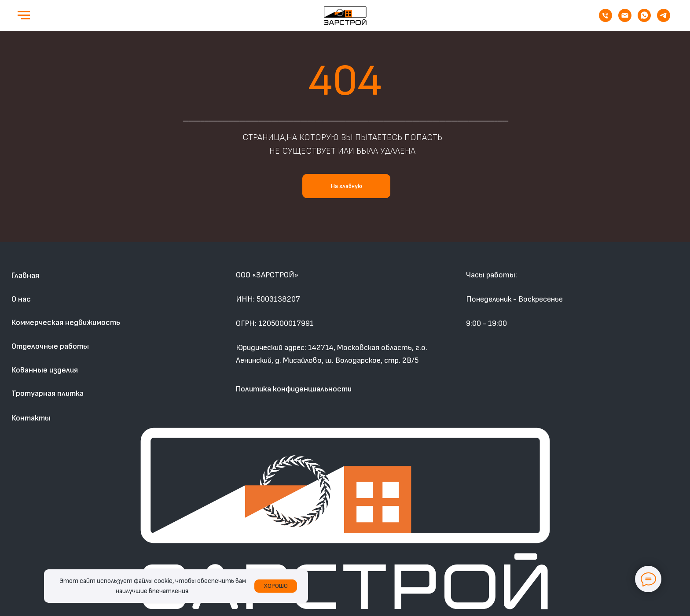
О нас (21, 299)
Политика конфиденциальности (294, 389)
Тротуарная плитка (48, 393)
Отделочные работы (50, 346)
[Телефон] (606, 20)
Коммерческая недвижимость (66, 323)
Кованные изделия (45, 370)
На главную (347, 186)
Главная (25, 275)
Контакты (31, 418)
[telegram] (664, 20)
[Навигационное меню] (24, 15)
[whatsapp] (644, 20)
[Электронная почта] (625, 20)
